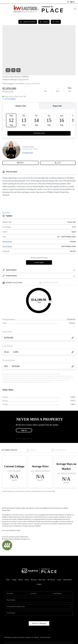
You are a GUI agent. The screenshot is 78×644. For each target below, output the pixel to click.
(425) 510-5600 (45, 621)
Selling (27, 563)
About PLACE (67, 563)
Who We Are (51, 563)
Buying (21, 563)
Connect (39, 568)
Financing (34, 563)
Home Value (42, 563)
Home (8, 563)
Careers (59, 563)
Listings (14, 563)
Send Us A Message (39, 607)
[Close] (73, 626)
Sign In (71, 2)
